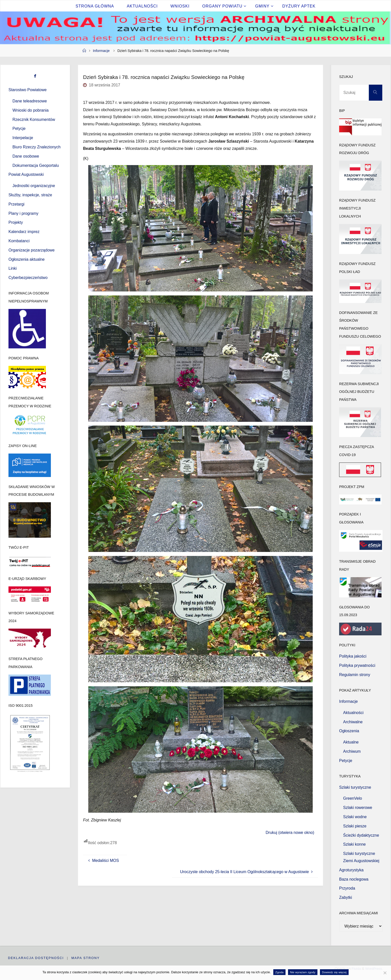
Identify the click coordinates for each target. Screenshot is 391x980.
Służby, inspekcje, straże (30, 195)
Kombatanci (19, 241)
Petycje (19, 128)
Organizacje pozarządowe (32, 250)
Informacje (101, 51)
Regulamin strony (355, 675)
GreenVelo (353, 798)
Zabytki (346, 897)
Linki (13, 268)
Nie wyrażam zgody (303, 972)
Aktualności (353, 713)
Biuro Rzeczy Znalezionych (37, 147)
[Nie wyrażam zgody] (385, 973)
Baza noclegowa (354, 879)
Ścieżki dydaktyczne (361, 835)
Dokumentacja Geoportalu (36, 165)
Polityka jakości (353, 656)
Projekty (16, 222)
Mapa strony (86, 958)
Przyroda (347, 888)
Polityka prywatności (357, 665)
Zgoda (279, 972)
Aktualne (351, 742)
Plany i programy (23, 213)
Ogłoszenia (349, 731)
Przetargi (16, 204)
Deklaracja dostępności (36, 958)
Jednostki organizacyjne (34, 186)
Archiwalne (353, 722)
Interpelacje (23, 138)
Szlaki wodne (355, 817)
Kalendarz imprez (24, 232)
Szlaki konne (354, 844)
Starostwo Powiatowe (28, 90)
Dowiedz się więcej (334, 972)
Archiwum (352, 751)
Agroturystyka (351, 870)
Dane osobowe (26, 156)
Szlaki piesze (355, 826)
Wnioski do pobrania (31, 110)
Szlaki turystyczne (355, 787)
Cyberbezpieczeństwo (28, 278)
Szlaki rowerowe (358, 808)
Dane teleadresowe (30, 101)
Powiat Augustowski (26, 174)
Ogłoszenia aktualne (27, 259)
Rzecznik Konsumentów (34, 120)
